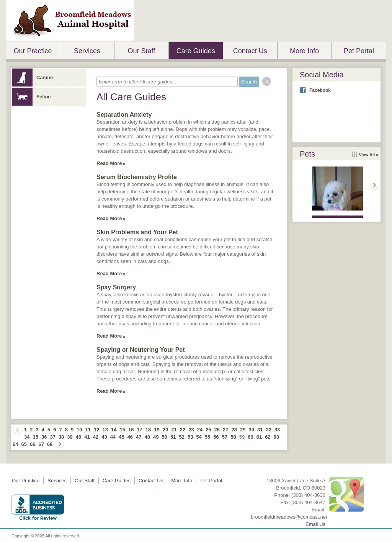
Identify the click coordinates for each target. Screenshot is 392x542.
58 (233, 437)
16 (131, 430)
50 (165, 437)
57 (225, 437)
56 (216, 437)
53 (190, 437)
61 (259, 437)
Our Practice (33, 51)
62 (268, 437)
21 (174, 430)
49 (156, 437)
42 (96, 437)
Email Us (315, 524)
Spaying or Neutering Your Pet (141, 350)
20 (165, 430)
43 (104, 437)
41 (87, 437)
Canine (32, 78)
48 (147, 437)
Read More (109, 163)
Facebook (320, 90)
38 (61, 437)
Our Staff (141, 51)
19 (157, 430)
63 (276, 437)
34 (27, 437)
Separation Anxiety (124, 115)
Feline (31, 97)
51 (173, 437)
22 (183, 430)
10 (79, 430)
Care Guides (196, 51)
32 (268, 430)
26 (217, 430)
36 (44, 437)
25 (208, 430)
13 (105, 430)
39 (70, 437)
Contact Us (250, 51)
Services (87, 51)
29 (243, 430)
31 (260, 430)
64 (15, 444)
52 (181, 437)
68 (50, 444)
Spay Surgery (116, 287)
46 (130, 437)
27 (225, 430)
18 (148, 430)
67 (41, 444)
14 (114, 430)
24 (200, 430)
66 (33, 444)
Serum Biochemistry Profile (137, 177)
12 (96, 430)
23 (191, 430)
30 (251, 430)
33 (277, 430)
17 (139, 430)
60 (250, 437)
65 (24, 444)
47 (139, 437)
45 (121, 437)
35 (35, 437)
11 (88, 430)
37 (52, 437)
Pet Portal (359, 51)
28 (234, 430)
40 (78, 437)
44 (113, 437)
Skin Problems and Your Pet (137, 232)
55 (207, 437)
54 (199, 437)
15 (122, 430)
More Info (304, 51)
